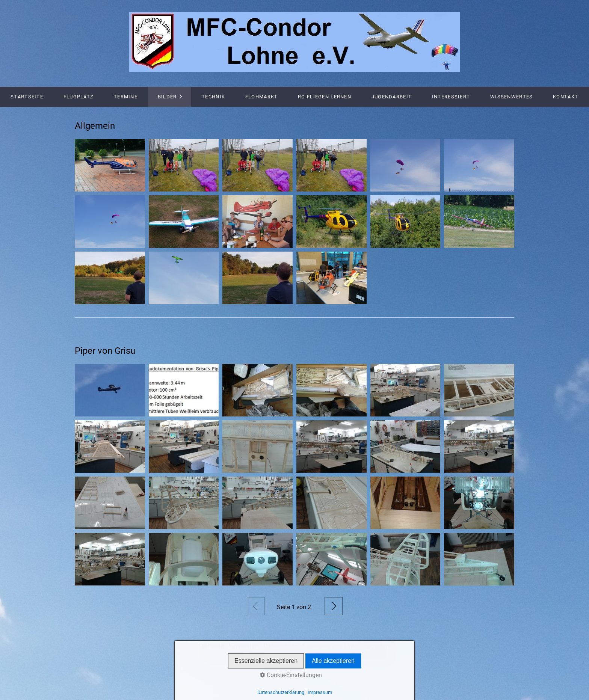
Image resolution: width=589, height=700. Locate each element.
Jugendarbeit (392, 97)
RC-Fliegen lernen (325, 97)
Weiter (334, 606)
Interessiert (451, 97)
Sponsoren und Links (330, 646)
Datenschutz (280, 646)
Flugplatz (79, 97)
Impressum (244, 646)
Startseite (27, 97)
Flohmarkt (262, 97)
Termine (126, 97)
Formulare (377, 646)
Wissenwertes (511, 97)
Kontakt (566, 97)
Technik (213, 97)
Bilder (167, 97)
